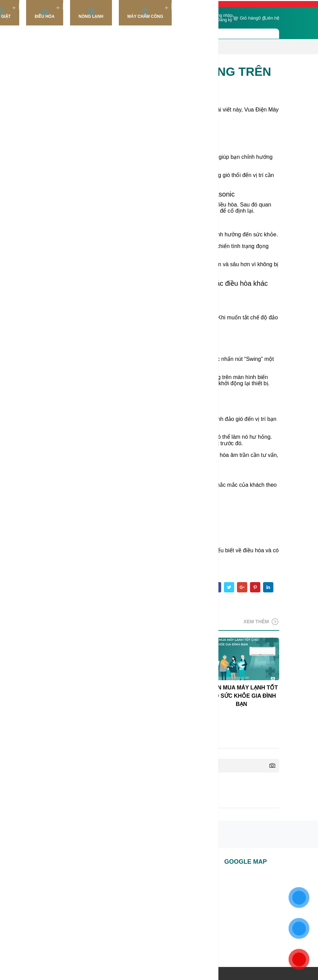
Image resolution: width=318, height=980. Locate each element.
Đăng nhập (222, 15)
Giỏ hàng (248, 19)
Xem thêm (261, 622)
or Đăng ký (222, 20)
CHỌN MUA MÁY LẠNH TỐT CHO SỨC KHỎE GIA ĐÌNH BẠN (241, 696)
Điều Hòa (45, 14)
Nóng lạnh (91, 14)
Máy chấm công (145, 14)
